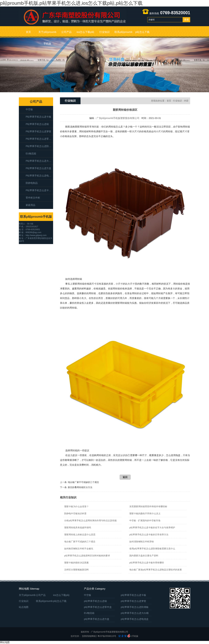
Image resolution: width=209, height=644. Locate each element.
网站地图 (5, 642)
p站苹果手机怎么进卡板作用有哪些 (147, 563)
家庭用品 (30, 205)
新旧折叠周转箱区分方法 (80, 487)
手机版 (135, 636)
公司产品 (66, 32)
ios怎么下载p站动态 (85, 34)
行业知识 (104, 32)
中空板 (29, 109)
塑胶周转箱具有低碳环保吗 (78, 528)
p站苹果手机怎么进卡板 (38, 117)
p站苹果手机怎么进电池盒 (39, 176)
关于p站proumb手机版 (47, 34)
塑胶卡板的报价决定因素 (76, 563)
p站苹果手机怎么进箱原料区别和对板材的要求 (87, 556)
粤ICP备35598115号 (107, 636)
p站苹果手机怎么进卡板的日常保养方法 (149, 535)
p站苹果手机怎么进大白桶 (39, 161)
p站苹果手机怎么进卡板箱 (39, 190)
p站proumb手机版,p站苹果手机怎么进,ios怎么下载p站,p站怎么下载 (71, 3)
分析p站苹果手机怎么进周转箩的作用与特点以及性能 (90, 521)
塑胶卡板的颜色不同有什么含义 (145, 514)
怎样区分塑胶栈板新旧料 (76, 570)
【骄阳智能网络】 (89, 636)
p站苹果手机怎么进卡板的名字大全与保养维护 (152, 528)
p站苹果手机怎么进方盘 (38, 168)
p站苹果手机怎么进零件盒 (39, 139)
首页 (28, 32)
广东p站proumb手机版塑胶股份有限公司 (118, 118)
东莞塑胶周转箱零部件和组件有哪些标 (148, 506)
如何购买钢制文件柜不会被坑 (79, 549)
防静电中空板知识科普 (75, 514)
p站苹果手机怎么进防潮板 (39, 146)
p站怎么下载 (142, 32)
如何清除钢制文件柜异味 (142, 542)
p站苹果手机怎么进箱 (37, 124)
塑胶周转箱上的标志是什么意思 (80, 535)
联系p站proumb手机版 (123, 34)
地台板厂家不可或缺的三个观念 (83, 482)
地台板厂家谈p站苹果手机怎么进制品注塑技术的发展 (156, 570)
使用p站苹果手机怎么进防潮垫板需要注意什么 (152, 549)
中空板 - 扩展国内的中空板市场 (145, 521)
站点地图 (24, 607)
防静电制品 (32, 183)
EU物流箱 (31, 154)
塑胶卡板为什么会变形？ (76, 506)
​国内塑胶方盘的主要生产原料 (144, 556)
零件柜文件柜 (33, 198)
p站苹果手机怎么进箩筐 (38, 131)
